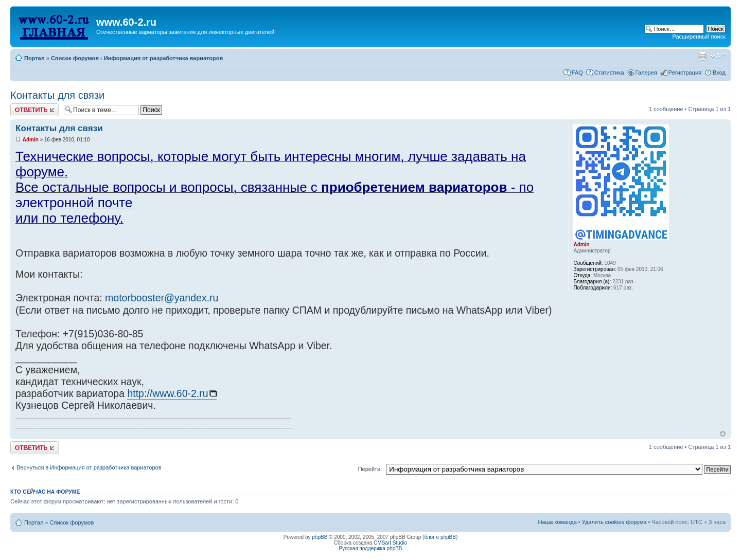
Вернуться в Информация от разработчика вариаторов (89, 467)
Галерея (646, 73)
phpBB (320, 537)
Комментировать (34, 110)
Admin (31, 140)
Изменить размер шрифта (718, 56)
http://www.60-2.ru (167, 393)
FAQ (577, 73)
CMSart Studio (390, 543)
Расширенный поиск (699, 37)
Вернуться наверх (723, 434)
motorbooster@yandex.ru (162, 298)
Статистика (609, 73)
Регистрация (685, 73)
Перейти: (370, 469)
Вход (719, 73)
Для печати (702, 56)
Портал (34, 58)
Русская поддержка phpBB (370, 548)
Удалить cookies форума (614, 522)
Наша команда (557, 522)
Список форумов (75, 58)
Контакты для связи (57, 95)
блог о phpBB (440, 537)
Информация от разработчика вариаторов (164, 58)
